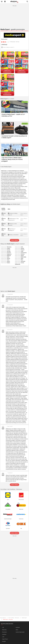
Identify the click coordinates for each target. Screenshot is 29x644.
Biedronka (4, 630)
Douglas (4, 641)
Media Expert (24, 618)
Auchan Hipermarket (20, 632)
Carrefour (4, 634)
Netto (17, 630)
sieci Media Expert (10, 204)
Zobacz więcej (14, 240)
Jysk (3, 637)
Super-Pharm (5, 639)
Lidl (3, 627)
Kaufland (18, 627)
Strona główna (3, 618)
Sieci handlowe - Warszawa (14, 618)
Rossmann (5, 632)
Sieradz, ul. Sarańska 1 (14, 235)
